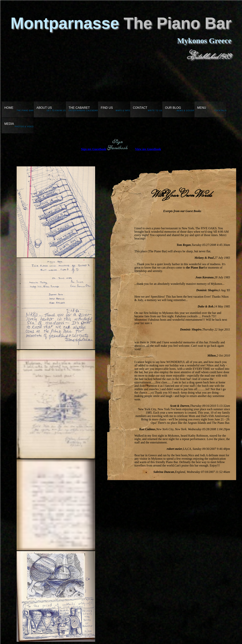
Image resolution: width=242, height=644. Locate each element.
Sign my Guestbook (93, 149)
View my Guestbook (148, 149)
